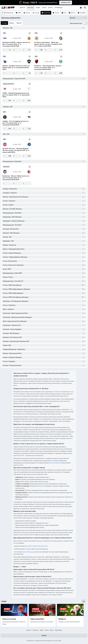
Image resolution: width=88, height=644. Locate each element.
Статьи (44, 8)
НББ (4, 33)
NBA (32, 453)
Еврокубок (6, 167)
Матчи (50, 8)
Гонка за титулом (9, 619)
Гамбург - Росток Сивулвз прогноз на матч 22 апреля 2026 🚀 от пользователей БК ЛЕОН (15, 123)
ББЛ (4, 112)
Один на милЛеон (37, 619)
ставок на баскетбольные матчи (37, 546)
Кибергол (62, 619)
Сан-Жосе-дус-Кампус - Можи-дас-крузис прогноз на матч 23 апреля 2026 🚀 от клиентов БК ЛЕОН (48, 44)
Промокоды (58, 8)
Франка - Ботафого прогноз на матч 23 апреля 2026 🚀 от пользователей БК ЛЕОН (16, 68)
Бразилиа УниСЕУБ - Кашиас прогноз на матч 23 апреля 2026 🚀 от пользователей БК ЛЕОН (16, 44)
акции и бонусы (27, 552)
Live (26, 549)
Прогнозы (30, 8)
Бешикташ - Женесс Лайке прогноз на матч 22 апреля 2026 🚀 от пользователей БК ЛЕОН (16, 178)
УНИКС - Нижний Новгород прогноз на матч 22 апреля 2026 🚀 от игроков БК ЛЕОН (16, 95)
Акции (38, 8)
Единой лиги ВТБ (19, 456)
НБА (4, 139)
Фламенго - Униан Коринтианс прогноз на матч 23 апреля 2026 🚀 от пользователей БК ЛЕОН (48, 68)
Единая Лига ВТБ (8, 84)
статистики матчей (56, 463)
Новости (22, 8)
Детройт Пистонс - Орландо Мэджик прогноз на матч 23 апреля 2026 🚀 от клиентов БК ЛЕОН (16, 150)
